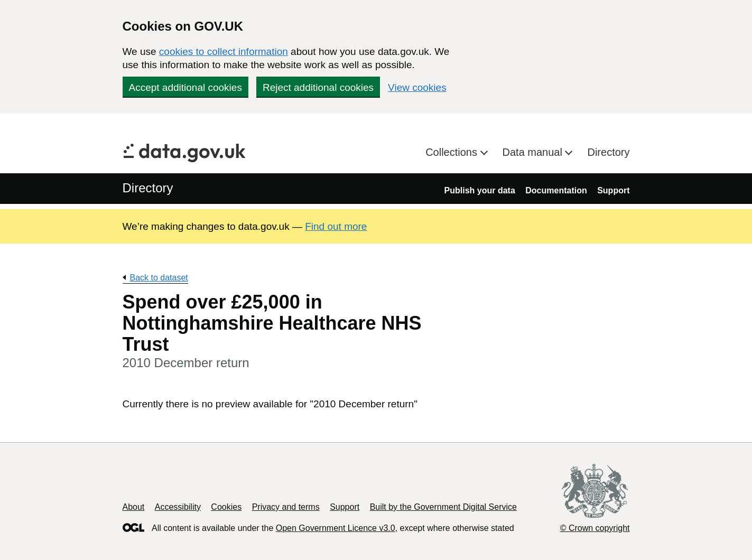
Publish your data (480, 190)
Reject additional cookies (318, 87)
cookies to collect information (224, 52)
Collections (453, 152)
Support (613, 190)
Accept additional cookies (185, 87)
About (134, 507)
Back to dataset (159, 278)
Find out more (336, 226)
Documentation (556, 190)
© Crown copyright (595, 528)
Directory (608, 152)
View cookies (417, 87)
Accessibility (178, 507)
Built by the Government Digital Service (443, 507)
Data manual (534, 152)
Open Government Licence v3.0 (336, 528)
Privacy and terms (286, 507)
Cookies (226, 507)
